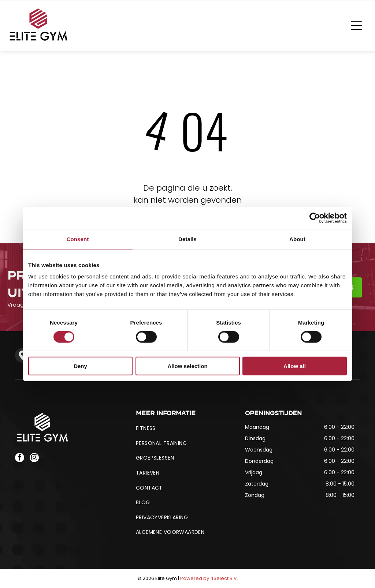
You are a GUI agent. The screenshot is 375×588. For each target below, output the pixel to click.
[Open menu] (356, 26)
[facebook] (20, 458)
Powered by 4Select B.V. (209, 578)
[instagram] (34, 458)
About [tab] (297, 239)
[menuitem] (187, 428)
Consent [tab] (78, 239)
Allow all (295, 366)
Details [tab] (187, 239)
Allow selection (187, 366)
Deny (80, 366)
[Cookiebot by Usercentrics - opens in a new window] (315, 218)
